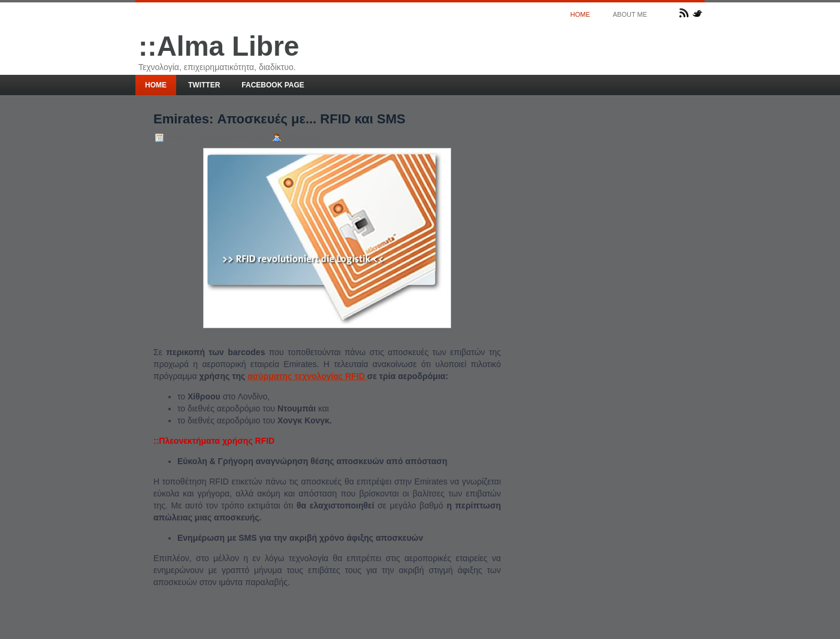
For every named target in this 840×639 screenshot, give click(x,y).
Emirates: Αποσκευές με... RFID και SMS (280, 119)
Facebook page (273, 85)
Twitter (204, 85)
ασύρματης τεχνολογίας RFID (307, 376)
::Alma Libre (219, 46)
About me (630, 14)
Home (580, 14)
